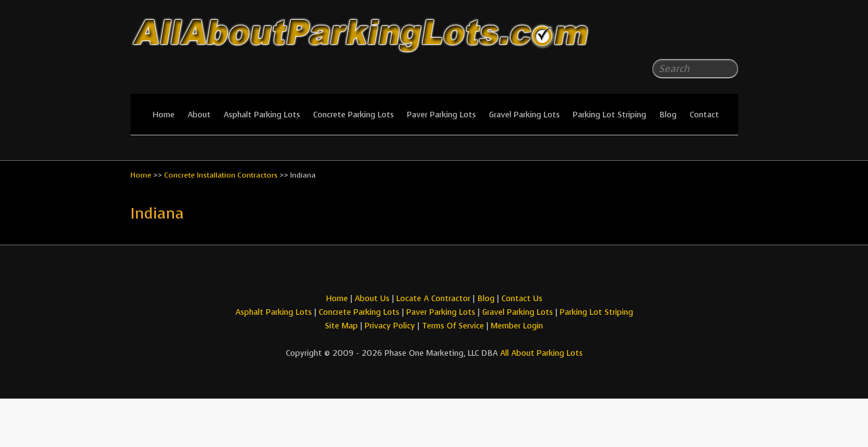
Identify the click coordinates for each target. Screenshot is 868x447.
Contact (704, 115)
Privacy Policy (390, 326)
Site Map (341, 326)
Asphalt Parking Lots (262, 115)
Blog (668, 115)
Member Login (517, 326)
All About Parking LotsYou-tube (729, 37)
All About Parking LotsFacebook (704, 37)
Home (163, 115)
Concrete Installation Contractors (221, 175)
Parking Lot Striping (610, 115)
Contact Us (522, 298)
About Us (372, 298)
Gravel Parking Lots (524, 115)
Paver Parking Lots (441, 115)
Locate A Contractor (433, 298)
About (199, 115)
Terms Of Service (454, 326)
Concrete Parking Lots (354, 115)
